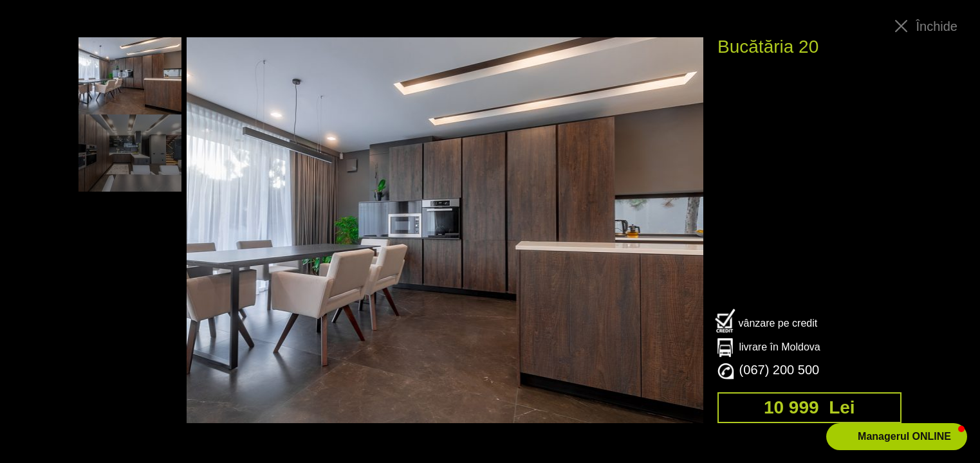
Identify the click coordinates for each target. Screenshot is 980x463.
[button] (897, 437)
